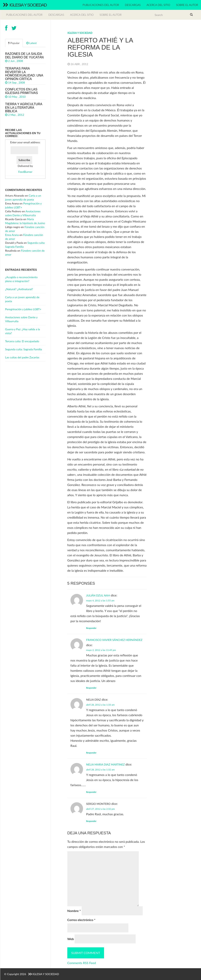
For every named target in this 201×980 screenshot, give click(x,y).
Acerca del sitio (158, 5)
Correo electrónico (81, 920)
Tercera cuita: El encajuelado (22, 341)
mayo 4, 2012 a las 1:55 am (100, 600)
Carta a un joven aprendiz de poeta (22, 299)
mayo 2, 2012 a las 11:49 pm (101, 650)
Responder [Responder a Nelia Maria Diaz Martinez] (91, 792)
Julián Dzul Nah (98, 595)
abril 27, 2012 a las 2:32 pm (100, 809)
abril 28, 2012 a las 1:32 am (100, 770)
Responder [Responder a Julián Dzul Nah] (91, 628)
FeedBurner (25, 172)
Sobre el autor (187, 5)
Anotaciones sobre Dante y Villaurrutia (21, 319)
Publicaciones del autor (101, 5)
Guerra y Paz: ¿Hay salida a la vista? (22, 331)
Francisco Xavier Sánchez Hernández (114, 640)
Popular (14, 43)
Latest (32, 43)
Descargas (133, 5)
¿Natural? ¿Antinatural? (19, 289)
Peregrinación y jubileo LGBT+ (23, 309)
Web (71, 939)
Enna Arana (12, 235)
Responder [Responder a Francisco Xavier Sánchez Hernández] (91, 688)
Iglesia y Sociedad (25, 5)
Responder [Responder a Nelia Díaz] (91, 753)
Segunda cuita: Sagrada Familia (24, 349)
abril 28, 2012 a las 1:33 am (100, 705)
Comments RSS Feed (82, 963)
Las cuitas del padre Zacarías (22, 357)
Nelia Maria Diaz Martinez (106, 764)
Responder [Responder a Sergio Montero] (91, 821)
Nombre (74, 911)
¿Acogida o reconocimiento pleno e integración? (21, 279)
